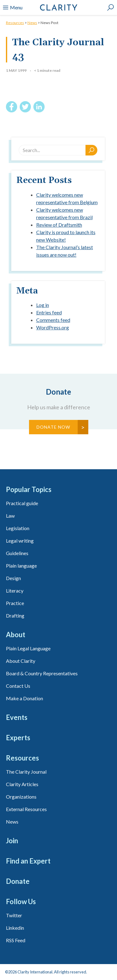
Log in (43, 305)
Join (12, 841)
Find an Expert (28, 861)
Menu (12, 7)
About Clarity (21, 661)
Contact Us (18, 686)
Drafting (15, 616)
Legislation (18, 528)
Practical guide (22, 503)
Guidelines (17, 553)
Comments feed (53, 320)
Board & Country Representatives (42, 673)
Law (10, 516)
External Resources (26, 809)
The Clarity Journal (26, 772)
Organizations (21, 797)
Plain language (21, 566)
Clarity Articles (22, 784)
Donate (18, 881)
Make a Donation (24, 698)
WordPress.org (53, 327)
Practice (15, 603)
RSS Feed (16, 940)
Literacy (15, 591)
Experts (18, 738)
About (16, 635)
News (32, 23)
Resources (15, 23)
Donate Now (53, 427)
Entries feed (49, 312)
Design (13, 578)
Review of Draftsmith (59, 225)
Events (17, 717)
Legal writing (20, 541)
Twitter (14, 915)
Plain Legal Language (28, 648)
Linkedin (15, 928)
